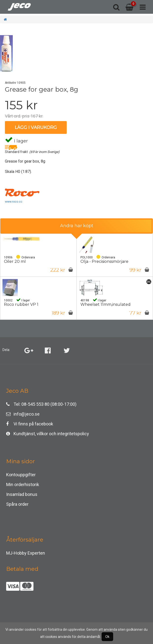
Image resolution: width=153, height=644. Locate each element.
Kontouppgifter (21, 475)
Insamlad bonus (22, 494)
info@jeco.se (23, 414)
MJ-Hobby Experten (26, 553)
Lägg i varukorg (36, 127)
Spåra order (17, 504)
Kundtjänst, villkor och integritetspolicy (48, 434)
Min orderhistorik (23, 484)
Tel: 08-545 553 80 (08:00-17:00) (41, 404)
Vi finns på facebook (30, 424)
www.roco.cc (14, 202)
